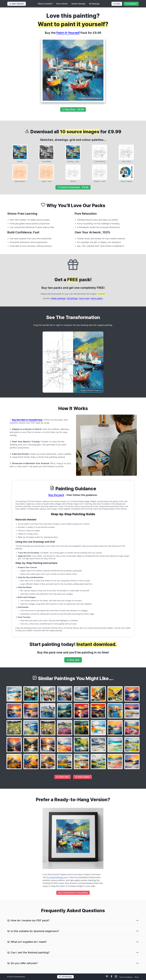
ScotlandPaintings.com (57, 877)
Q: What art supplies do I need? (27, 942)
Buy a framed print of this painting (73, 893)
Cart (117, 4)
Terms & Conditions (126, 977)
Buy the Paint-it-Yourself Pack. (27, 420)
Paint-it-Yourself (68, 33)
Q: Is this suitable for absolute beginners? (33, 931)
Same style (84, 298)
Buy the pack (56, 495)
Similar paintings (58, 298)
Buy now (73, 660)
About (137, 977)
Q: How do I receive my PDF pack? (28, 920)
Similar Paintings (78, 4)
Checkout (131, 4)
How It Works (62, 4)
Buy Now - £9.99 (73, 109)
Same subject (97, 298)
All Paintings (94, 4)
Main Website (17, 4)
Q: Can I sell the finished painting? (28, 952)
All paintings (72, 298)
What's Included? (45, 4)
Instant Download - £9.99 (73, 187)
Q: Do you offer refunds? (22, 963)
